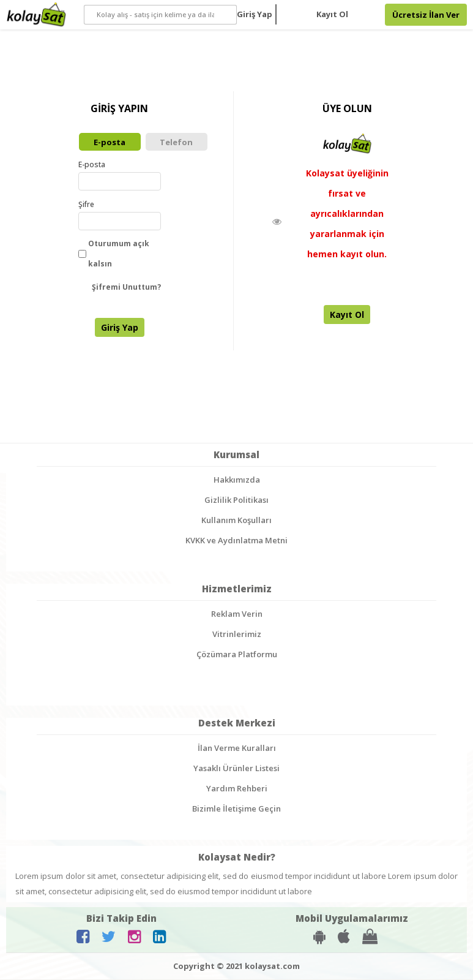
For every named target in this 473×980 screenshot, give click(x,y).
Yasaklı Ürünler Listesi (237, 769)
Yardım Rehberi (237, 790)
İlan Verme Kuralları (237, 749)
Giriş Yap (255, 14)
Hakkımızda (237, 481)
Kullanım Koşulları (237, 521)
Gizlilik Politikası (237, 501)
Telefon (176, 142)
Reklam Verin (237, 615)
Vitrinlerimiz (237, 635)
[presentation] (182, 322)
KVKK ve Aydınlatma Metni (237, 541)
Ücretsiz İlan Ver (426, 15)
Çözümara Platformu (237, 655)
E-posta (110, 142)
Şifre (86, 205)
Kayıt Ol (332, 14)
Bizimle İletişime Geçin (237, 810)
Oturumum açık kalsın (114, 255)
